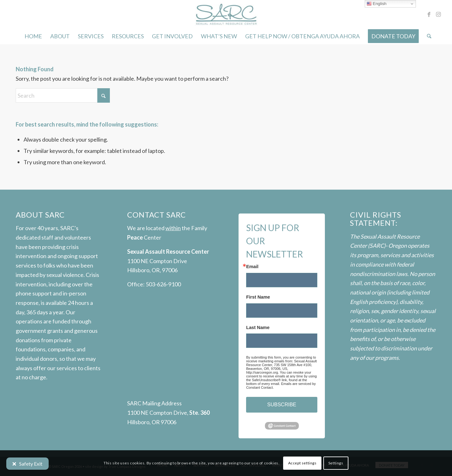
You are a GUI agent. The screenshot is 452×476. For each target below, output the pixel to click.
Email (252, 267)
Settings (336, 463)
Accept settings (302, 463)
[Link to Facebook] (429, 14)
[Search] (427, 36)
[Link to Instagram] (438, 14)
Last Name (258, 328)
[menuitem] (33, 36)
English (377, 4)
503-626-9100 (163, 284)
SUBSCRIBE (282, 405)
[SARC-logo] (226, 14)
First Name (258, 297)
